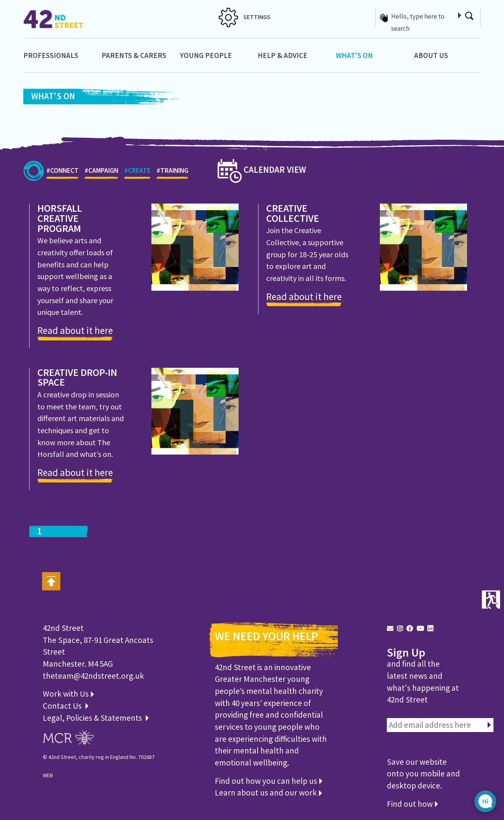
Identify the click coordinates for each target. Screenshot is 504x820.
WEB (48, 775)
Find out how (412, 804)
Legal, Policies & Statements (96, 718)
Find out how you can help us (269, 781)
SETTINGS (245, 17)
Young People (206, 55)
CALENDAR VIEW (262, 169)
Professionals (51, 55)
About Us (431, 55)
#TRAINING (172, 173)
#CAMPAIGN (101, 173)
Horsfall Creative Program (60, 219)
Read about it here (75, 330)
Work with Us (68, 694)
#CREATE (137, 173)
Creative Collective (293, 214)
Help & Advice (283, 55)
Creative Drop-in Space (77, 378)
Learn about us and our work (268, 793)
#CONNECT (62, 173)
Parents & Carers (134, 55)
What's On (354, 55)
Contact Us (63, 706)
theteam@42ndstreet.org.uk (93, 676)
